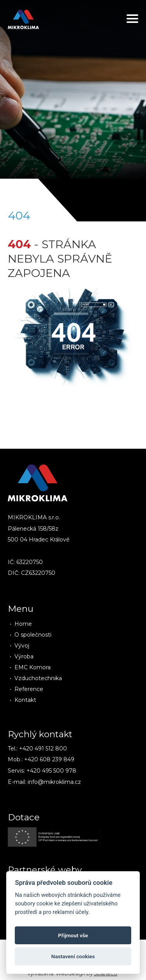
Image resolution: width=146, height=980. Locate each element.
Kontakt (25, 700)
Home (23, 624)
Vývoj (22, 646)
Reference (29, 689)
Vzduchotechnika (38, 678)
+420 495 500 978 (51, 771)
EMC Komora (33, 667)
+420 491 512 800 (43, 748)
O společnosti (33, 635)
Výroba (24, 656)
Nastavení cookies (73, 956)
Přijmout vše (73, 935)
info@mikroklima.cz (54, 782)
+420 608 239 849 (49, 759)
